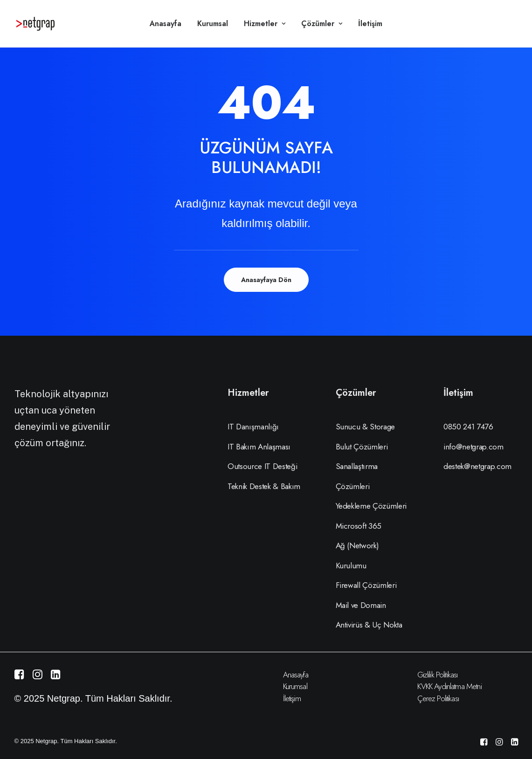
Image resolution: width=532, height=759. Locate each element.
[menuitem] (166, 24)
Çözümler (322, 24)
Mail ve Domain (361, 605)
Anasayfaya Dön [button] (266, 280)
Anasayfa (166, 24)
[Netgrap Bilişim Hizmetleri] (35, 24)
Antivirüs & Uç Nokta (369, 625)
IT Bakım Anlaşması (259, 447)
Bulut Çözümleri (362, 447)
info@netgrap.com (473, 447)
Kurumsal (213, 24)
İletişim (370, 24)
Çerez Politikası (438, 698)
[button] (19, 676)
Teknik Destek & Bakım (264, 486)
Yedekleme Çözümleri (371, 506)
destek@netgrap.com (477, 466)
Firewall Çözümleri (366, 585)
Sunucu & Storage (366, 427)
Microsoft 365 (359, 526)
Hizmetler (265, 24)
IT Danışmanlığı (253, 427)
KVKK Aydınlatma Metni (449, 686)
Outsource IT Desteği (262, 466)
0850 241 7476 (468, 427)
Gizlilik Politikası (438, 675)
